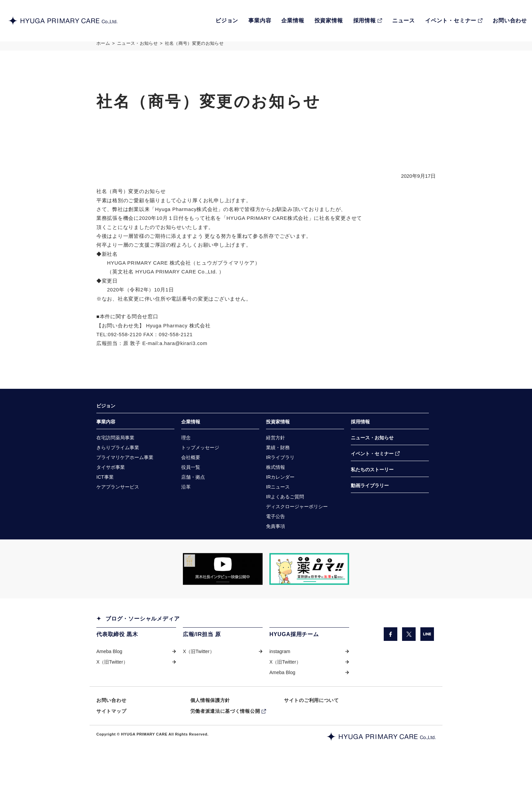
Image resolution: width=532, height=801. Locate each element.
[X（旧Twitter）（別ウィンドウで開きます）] (409, 663)
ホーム (103, 49)
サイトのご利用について (311, 732)
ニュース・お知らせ (137, 49)
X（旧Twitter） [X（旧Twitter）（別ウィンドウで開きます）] (112, 692)
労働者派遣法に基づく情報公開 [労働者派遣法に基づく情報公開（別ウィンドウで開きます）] (225, 744)
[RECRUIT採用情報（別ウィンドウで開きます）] (368, 21)
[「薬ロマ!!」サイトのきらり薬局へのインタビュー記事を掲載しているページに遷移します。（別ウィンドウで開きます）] (309, 598)
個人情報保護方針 (210, 732)
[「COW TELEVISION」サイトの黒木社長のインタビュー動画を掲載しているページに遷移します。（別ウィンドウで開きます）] (223, 598)
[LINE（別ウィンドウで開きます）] (427, 663)
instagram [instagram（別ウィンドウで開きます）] (280, 681)
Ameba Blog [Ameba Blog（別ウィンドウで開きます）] (109, 681)
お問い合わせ (111, 732)
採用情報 (360, 444)
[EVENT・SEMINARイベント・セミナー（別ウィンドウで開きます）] (454, 21)
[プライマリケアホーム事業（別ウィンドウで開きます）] (125, 482)
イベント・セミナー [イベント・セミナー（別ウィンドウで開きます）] (372, 477)
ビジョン (106, 427)
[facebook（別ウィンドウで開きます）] (390, 663)
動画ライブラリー (370, 511)
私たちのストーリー (372, 494)
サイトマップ (111, 744)
